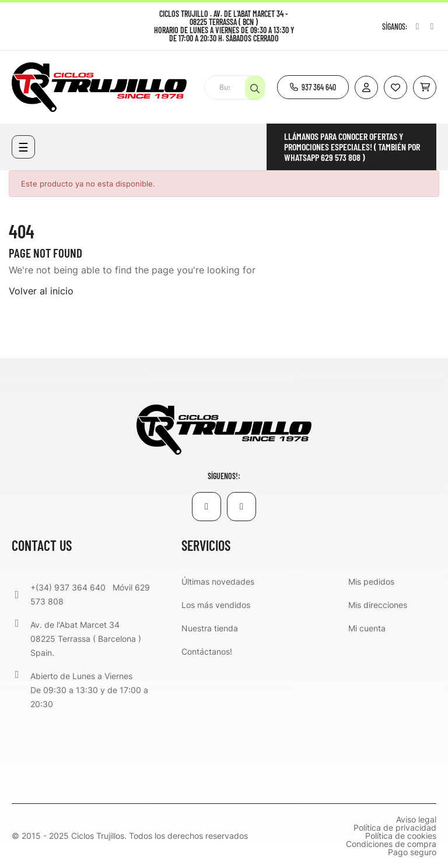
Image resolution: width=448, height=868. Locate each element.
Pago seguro (412, 852)
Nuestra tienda (210, 628)
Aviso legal (416, 820)
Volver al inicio (41, 291)
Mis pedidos (371, 581)
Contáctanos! (207, 651)
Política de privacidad (395, 828)
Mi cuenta (367, 628)
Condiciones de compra (391, 844)
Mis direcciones (378, 605)
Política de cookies (401, 836)
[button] (313, 87)
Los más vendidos (216, 605)
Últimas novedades (218, 581)
